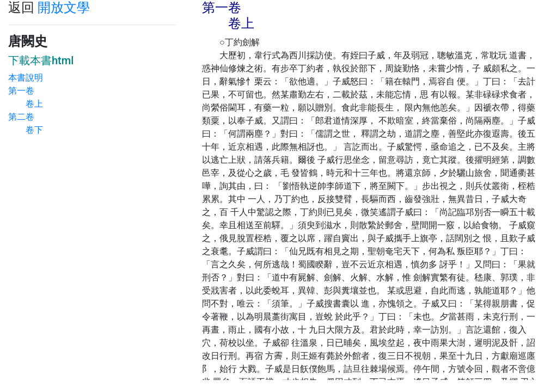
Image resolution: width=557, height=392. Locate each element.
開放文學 (64, 8)
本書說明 (26, 78)
